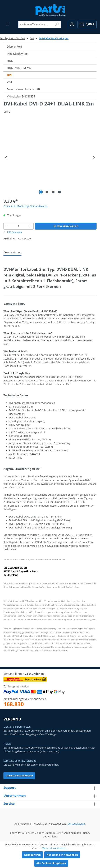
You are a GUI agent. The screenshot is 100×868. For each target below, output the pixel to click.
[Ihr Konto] (72, 24)
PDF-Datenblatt (13, 232)
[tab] (12, 252)
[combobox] (36, 24)
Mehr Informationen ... (55, 848)
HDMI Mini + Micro (19, 68)
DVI (9, 75)
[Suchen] (57, 24)
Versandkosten (76, 824)
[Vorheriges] (6, 158)
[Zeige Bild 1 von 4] (41, 192)
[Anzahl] (19, 226)
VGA (10, 82)
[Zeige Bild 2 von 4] (47, 192)
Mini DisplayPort (18, 54)
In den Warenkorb (66, 226)
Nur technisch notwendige (62, 855)
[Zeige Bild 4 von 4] (59, 192)
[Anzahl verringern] (7, 226)
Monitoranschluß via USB (23, 89)
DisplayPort (15, 47)
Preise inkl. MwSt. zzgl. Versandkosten (26, 206)
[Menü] (7, 24)
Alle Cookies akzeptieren (51, 863)
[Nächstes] (94, 158)
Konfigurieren (32, 855)
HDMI (11, 61)
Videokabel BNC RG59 (21, 96)
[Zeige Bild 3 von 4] (53, 192)
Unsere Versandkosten (19, 775)
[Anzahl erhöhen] (30, 226)
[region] (50, 158)
